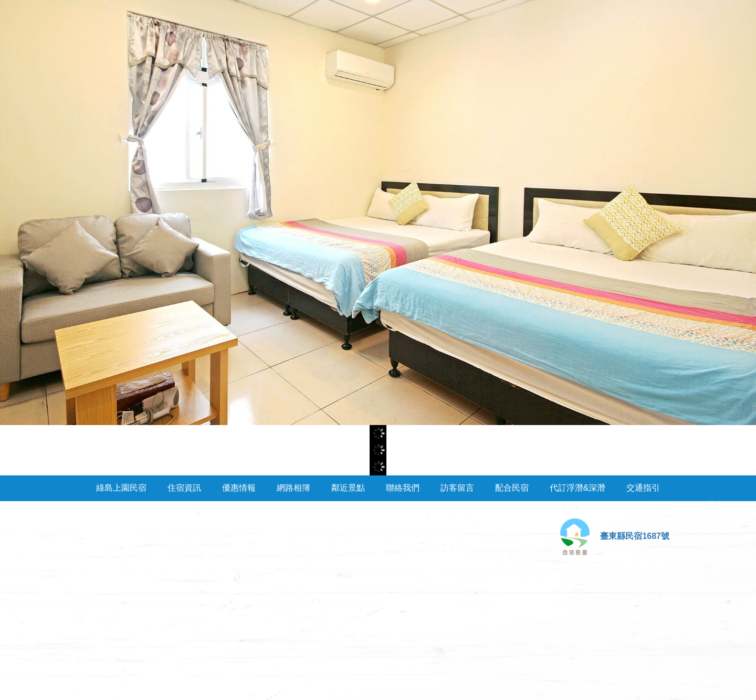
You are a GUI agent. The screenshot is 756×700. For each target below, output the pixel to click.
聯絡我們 (403, 488)
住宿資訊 (184, 488)
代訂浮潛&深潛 (578, 488)
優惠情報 (239, 488)
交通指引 (643, 488)
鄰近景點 (348, 488)
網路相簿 (293, 488)
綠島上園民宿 (121, 488)
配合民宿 (512, 488)
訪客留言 (457, 488)
